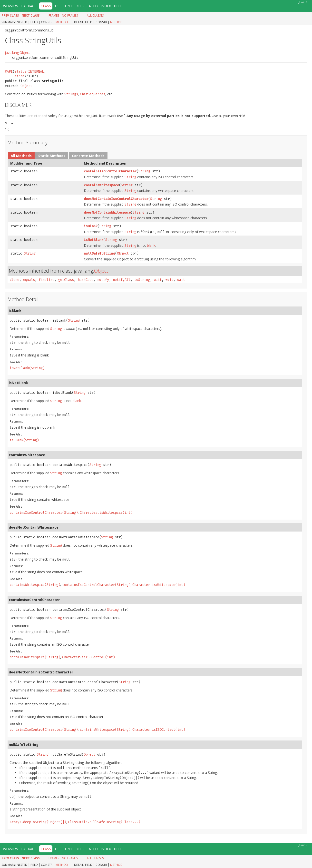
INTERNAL (36, 72)
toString (142, 280)
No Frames (70, 15)
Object (26, 86)
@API (9, 72)
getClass (66, 280)
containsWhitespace (101, 185)
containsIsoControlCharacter (110, 171)
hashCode (86, 280)
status (20, 72)
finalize (47, 280)
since (19, 76)
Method (62, 22)
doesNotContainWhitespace (107, 212)
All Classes (95, 15)
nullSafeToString (99, 253)
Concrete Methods (88, 156)
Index (106, 6)
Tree (68, 6)
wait (158, 280)
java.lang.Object (17, 53)
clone (14, 280)
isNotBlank (94, 240)
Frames (54, 15)
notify (103, 280)
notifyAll (122, 280)
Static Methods (52, 156)
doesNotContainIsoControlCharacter (116, 199)
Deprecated (87, 6)
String (144, 171)
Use (58, 6)
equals (29, 280)
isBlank (91, 226)
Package (29, 6)
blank (151, 245)
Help (118, 6)
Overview (10, 6)
